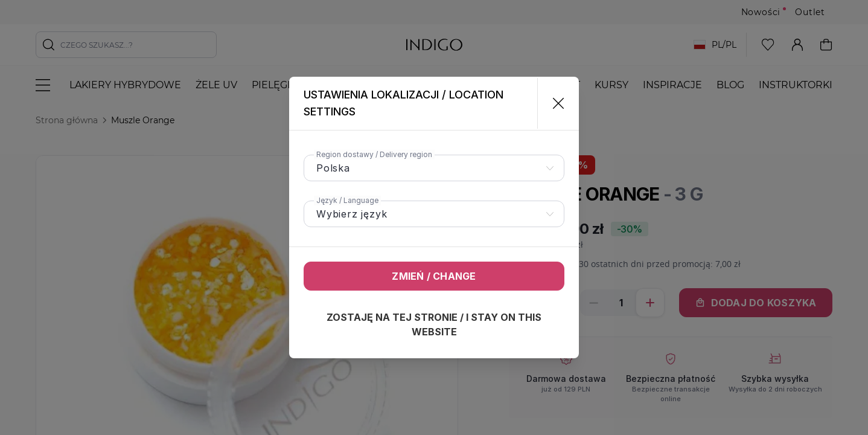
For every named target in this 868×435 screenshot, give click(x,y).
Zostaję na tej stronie (434, 324)
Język (347, 200)
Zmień (434, 276)
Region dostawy (374, 154)
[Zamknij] (553, 103)
